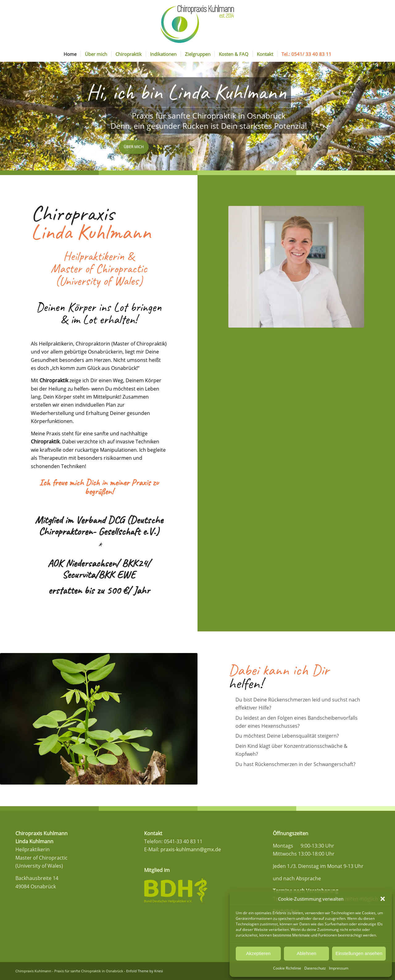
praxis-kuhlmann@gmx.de (191, 849)
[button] (383, 899)
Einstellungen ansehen (359, 953)
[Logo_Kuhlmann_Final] (197, 23)
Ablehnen (306, 953)
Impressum (339, 968)
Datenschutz (315, 968)
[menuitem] (70, 54)
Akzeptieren (258, 953)
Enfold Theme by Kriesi (145, 971)
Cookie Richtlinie (287, 968)
